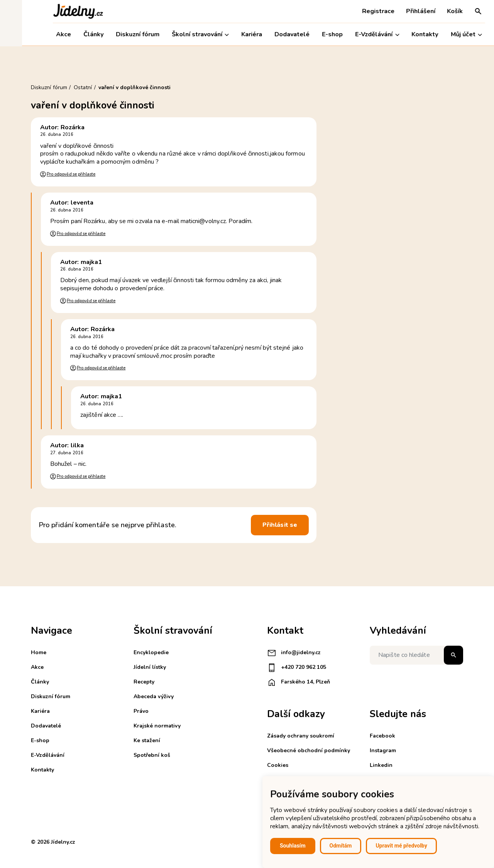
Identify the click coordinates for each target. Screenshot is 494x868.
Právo (141, 711)
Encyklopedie (151, 652)
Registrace (356, 11)
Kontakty (403, 34)
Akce (41, 34)
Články (71, 34)
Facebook (382, 736)
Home (39, 652)
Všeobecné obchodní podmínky (309, 750)
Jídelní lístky (150, 667)
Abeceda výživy (154, 696)
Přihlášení (399, 11)
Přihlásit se (280, 525)
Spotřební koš (152, 755)
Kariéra (230, 34)
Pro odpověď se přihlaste (71, 174)
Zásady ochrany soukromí (301, 736)
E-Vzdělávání (355, 35)
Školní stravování (178, 35)
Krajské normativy (157, 726)
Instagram (383, 750)
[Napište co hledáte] (416, 655)
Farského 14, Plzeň (299, 682)
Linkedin (381, 765)
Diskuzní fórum (116, 34)
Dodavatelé (270, 34)
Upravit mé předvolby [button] (401, 846)
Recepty (144, 682)
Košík (433, 11)
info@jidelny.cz (294, 653)
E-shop (311, 34)
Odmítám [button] (341, 846)
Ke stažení (147, 740)
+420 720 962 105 (297, 668)
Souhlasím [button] (293, 846)
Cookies (278, 765)
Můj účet (444, 35)
